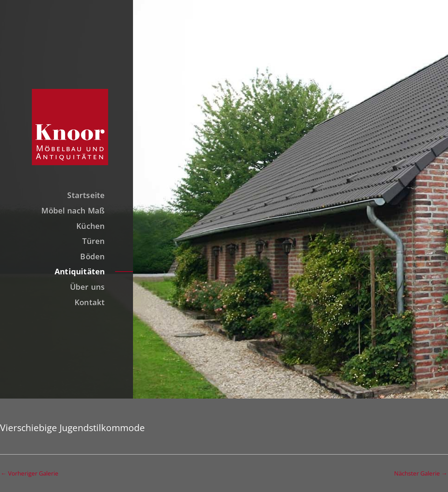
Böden (92, 256)
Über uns (87, 287)
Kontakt (90, 302)
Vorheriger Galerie (30, 473)
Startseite (86, 195)
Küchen (90, 226)
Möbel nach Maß (73, 210)
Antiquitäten (80, 271)
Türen (93, 241)
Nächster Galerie (421, 473)
